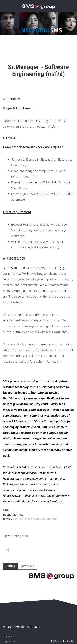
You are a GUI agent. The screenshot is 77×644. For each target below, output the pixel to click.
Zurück (10, 566)
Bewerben (28, 566)
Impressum (10, 641)
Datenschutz (10, 637)
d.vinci (71, 641)
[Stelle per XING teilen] (8, 550)
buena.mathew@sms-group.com (35, 519)
